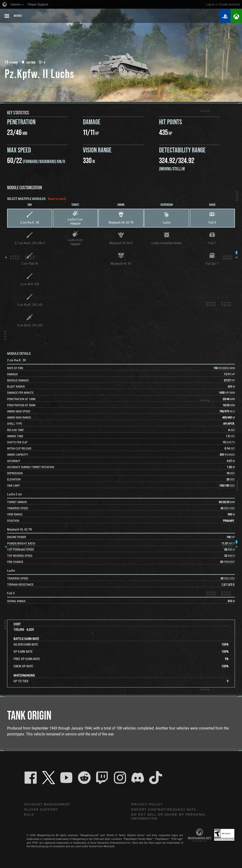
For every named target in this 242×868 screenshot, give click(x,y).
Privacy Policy (148, 804)
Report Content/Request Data (166, 810)
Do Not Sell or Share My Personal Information (171, 818)
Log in (210, 4)
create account (229, 4)
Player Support (42, 810)
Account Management (49, 804)
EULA (29, 815)
